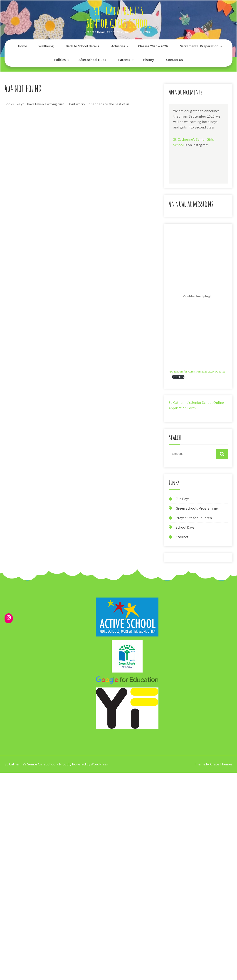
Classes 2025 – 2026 (153, 46)
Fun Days (183, 499)
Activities (118, 46)
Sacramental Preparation (199, 46)
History (148, 60)
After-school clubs (92, 60)
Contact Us (174, 60)
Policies (60, 60)
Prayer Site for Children (194, 518)
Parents (124, 60)
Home (23, 46)
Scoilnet (182, 537)
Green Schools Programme (197, 508)
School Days (185, 527)
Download (178, 377)
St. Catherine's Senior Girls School (118, 17)
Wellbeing (46, 46)
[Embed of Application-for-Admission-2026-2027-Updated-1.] (198, 296)
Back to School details (82, 46)
